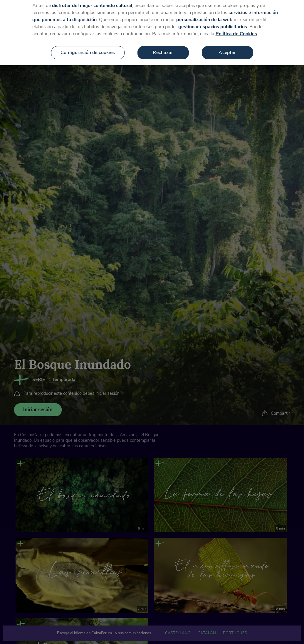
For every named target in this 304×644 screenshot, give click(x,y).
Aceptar (227, 46)
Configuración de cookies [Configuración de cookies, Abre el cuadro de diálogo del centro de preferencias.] (88, 46)
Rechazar (163, 46)
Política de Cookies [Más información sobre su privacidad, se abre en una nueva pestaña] (236, 27)
